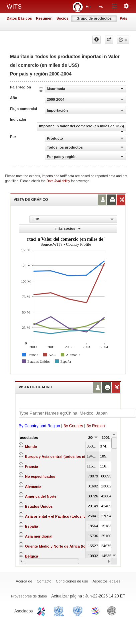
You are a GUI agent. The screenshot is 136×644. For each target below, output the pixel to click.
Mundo (31, 447)
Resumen (44, 18)
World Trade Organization (96, 610)
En (88, 7)
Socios (62, 18)
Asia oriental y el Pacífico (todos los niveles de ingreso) (73, 516)
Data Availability (59, 181)
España (31, 526)
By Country (73, 426)
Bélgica (31, 556)
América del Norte (41, 496)
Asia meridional (39, 536)
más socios (68, 228)
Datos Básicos (19, 18)
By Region (95, 426)
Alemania (33, 486)
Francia (31, 466)
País (123, 18)
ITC (42, 610)
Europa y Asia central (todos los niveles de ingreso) (70, 456)
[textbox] (77, 413)
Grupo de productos (94, 18)
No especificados (40, 476)
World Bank (113, 610)
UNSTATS (78, 610)
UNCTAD (60, 610)
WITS (14, 7)
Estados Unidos (39, 506)
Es (101, 7)
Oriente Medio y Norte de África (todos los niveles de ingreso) (79, 546)
